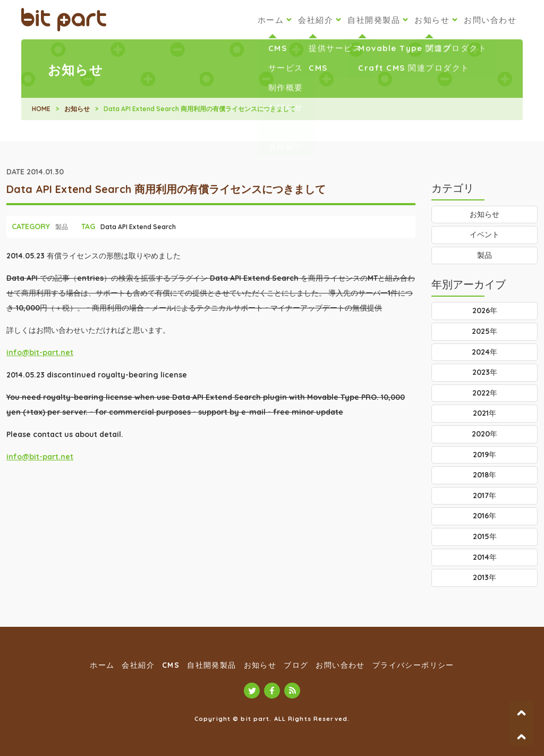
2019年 (484, 455)
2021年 (484, 413)
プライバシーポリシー (413, 665)
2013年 (484, 577)
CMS (171, 665)
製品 (62, 227)
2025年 (484, 331)
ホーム (271, 20)
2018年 (484, 475)
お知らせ (432, 20)
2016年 (484, 516)
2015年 (485, 536)
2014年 (485, 557)
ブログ (296, 665)
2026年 (485, 310)
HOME (41, 109)
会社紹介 (316, 20)
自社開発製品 (374, 20)
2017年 (484, 495)
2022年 (485, 393)
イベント (484, 234)
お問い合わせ (490, 20)
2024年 (484, 352)
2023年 (485, 372)
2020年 (484, 434)
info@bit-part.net (40, 352)
